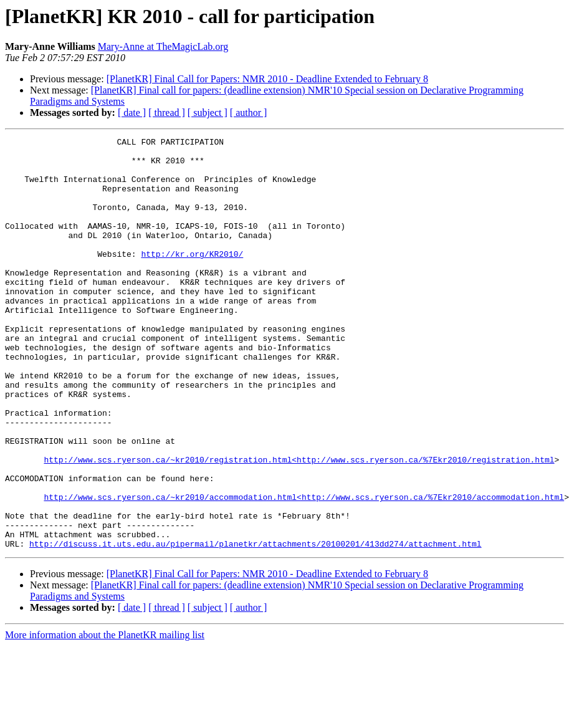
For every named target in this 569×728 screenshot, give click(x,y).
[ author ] (249, 113)
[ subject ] (208, 113)
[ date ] (132, 113)
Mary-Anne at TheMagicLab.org (163, 46)
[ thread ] (167, 113)
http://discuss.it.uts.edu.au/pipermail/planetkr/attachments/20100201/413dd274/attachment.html (255, 626)
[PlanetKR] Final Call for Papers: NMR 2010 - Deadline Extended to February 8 (267, 79)
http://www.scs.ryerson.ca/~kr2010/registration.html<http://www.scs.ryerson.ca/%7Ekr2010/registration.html (299, 525)
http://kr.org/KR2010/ (192, 278)
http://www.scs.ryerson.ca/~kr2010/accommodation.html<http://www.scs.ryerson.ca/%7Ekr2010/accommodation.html (304, 570)
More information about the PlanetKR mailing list (105, 717)
